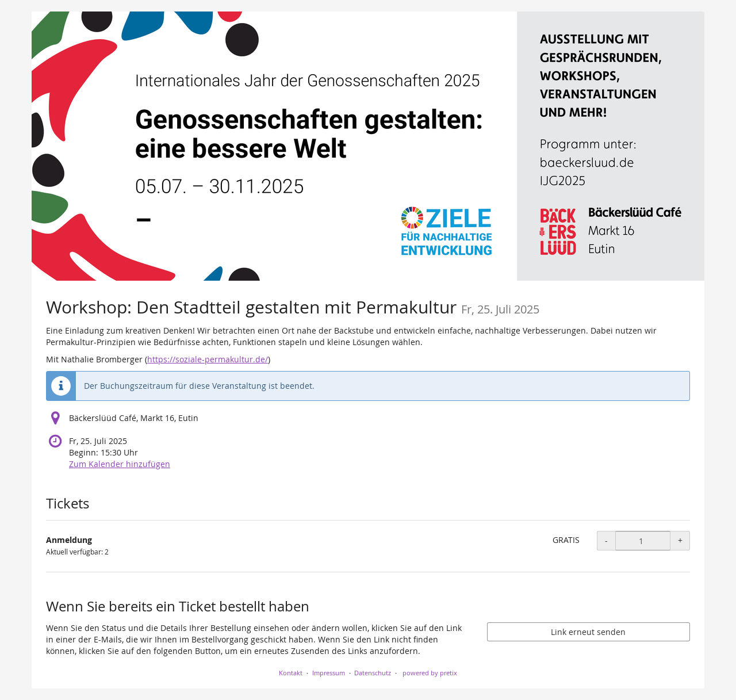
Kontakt (291, 673)
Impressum (329, 673)
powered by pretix (430, 673)
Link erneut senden (588, 632)
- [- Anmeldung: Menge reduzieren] (606, 540)
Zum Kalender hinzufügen (120, 464)
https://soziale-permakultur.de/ (208, 359)
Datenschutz (373, 673)
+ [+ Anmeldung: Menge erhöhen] (680, 540)
